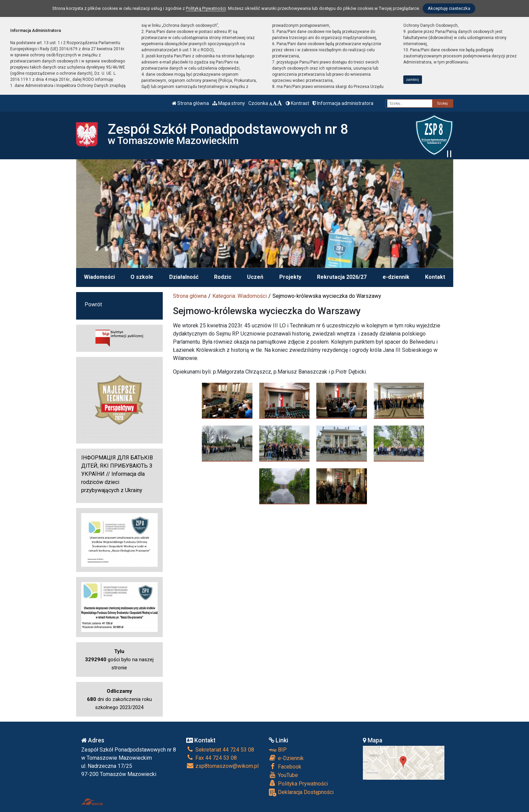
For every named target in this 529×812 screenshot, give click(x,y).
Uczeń (255, 277)
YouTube (283, 775)
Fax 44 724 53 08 (211, 758)
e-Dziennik (286, 758)
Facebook (285, 766)
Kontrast (297, 103)
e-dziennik (396, 277)
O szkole (142, 277)
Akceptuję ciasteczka (449, 8)
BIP (278, 750)
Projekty (290, 277)
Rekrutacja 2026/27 (342, 277)
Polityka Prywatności (298, 783)
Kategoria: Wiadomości (240, 296)
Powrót (93, 304)
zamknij (412, 80)
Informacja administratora (343, 103)
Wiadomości (99, 277)
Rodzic (223, 277)
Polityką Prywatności (206, 8)
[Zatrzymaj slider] (449, 154)
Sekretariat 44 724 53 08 (220, 750)
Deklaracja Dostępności (301, 792)
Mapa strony (229, 103)
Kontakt (435, 277)
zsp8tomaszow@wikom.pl (222, 766)
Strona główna (190, 103)
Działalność (184, 277)
